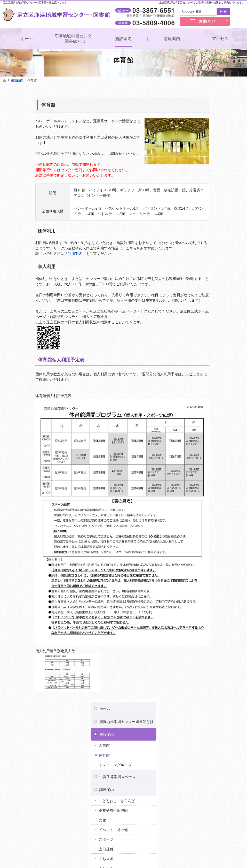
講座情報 (200, 370)
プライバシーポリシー (211, 408)
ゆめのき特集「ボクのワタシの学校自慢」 (216, 313)
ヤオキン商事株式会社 (217, 527)
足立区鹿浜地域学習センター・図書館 (155, 856)
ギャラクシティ (201, 609)
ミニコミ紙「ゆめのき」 (212, 301)
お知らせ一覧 (204, 340)
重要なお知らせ (205, 351)
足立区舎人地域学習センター (212, 593)
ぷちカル (200, 255)
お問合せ (200, 395)
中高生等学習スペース (211, 164)
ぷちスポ (200, 246)
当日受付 (200, 236)
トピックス (162, 374)
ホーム (198, 91)
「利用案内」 (42, 254)
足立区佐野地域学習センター (212, 560)
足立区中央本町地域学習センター (216, 582)
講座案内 (200, 177)
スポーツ (200, 226)
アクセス (200, 277)
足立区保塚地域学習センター (212, 604)
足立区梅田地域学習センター (212, 544)
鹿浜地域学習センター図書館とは (217, 106)
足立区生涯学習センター (209, 566)
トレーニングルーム (209, 152)
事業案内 (200, 290)
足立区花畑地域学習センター (212, 598)
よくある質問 (204, 327)
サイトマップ (204, 434)
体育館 (15, 105)
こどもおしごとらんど (211, 188)
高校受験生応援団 (207, 197)
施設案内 (200, 121)
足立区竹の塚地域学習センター (214, 576)
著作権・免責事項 (208, 421)
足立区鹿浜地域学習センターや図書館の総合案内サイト (35, 2)
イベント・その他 (207, 217)
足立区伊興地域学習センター (212, 538)
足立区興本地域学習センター (212, 549)
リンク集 (200, 382)
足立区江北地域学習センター (212, 555)
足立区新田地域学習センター (212, 571)
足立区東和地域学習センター (212, 587)
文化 (196, 207)
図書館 (198, 133)
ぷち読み (200, 265)
